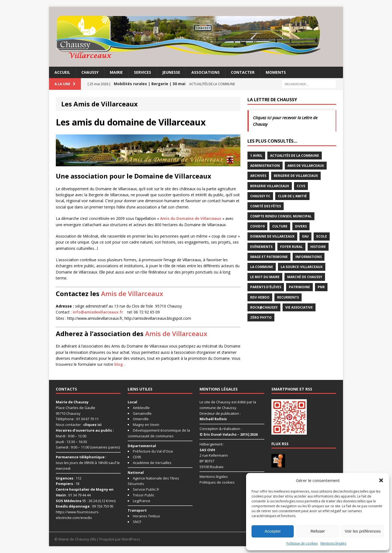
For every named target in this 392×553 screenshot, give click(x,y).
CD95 (137, 457)
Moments (276, 72)
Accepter (273, 531)
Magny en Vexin (146, 425)
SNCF (137, 522)
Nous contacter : (79, 425)
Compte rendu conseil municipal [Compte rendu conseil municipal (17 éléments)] (281, 216)
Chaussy (90, 72)
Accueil (62, 72)
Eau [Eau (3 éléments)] (305, 236)
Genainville (142, 413)
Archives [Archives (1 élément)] (258, 176)
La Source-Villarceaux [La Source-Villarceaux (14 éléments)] (302, 267)
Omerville (141, 419)
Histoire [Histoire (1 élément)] (318, 247)
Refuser (318, 531)
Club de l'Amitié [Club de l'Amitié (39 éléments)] (292, 196)
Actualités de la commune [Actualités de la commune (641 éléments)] (295, 156)
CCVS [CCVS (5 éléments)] (301, 186)
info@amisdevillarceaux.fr (98, 312)
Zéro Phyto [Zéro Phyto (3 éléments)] (261, 317)
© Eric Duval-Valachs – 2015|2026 (229, 434)
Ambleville (141, 408)
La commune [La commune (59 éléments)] (262, 267)
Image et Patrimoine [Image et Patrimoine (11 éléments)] (269, 257)
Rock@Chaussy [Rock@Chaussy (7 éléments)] (264, 307)
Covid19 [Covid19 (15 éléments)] (257, 226)
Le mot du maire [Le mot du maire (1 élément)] (265, 277)
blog (119, 364)
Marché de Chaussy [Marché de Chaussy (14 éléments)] (305, 277)
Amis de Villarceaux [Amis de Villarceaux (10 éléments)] (306, 166)
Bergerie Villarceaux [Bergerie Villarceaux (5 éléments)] (270, 186)
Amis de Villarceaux (132, 294)
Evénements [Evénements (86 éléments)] (261, 247)
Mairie (116, 72)
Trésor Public (144, 495)
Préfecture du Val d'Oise (153, 451)
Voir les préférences (363, 531)
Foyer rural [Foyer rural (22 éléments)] (291, 247)
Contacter (243, 72)
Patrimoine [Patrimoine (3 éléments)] (299, 287)
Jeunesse (171, 72)
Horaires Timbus (146, 516)
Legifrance (142, 501)
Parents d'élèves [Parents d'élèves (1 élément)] (266, 287)
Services (143, 72)
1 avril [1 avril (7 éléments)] (256, 156)
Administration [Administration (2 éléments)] (265, 166)
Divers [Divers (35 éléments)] (301, 226)
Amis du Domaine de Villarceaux (191, 218)
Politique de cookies (302, 543)
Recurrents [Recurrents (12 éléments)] (288, 297)
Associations (206, 72)
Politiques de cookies (217, 482)
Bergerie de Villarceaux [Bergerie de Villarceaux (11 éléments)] (296, 176)
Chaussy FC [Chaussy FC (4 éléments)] (260, 196)
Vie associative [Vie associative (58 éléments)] (299, 307)
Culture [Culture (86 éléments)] (280, 226)
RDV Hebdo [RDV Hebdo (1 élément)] (260, 297)
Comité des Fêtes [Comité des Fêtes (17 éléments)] (266, 206)
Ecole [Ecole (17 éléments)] (322, 236)
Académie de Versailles (152, 463)
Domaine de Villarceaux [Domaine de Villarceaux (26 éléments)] (272, 236)
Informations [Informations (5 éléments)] (309, 257)
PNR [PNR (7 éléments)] (321, 287)
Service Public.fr (146, 489)
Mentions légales (333, 543)
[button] (381, 480)
